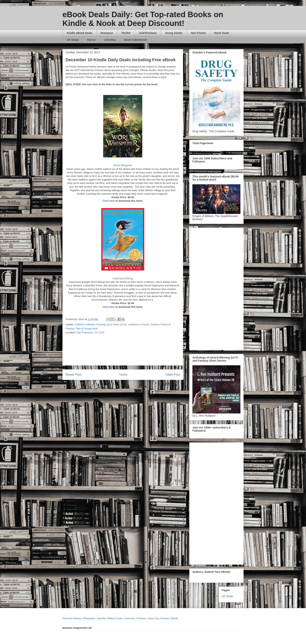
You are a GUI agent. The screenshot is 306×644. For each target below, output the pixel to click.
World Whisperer (123, 165)
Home (124, 375)
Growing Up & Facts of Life (111, 324)
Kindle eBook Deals (80, 33)
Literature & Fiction (139, 324)
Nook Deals (222, 33)
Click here (109, 201)
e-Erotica (110, 40)
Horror (91, 40)
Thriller (126, 33)
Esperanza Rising (123, 278)
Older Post (173, 375)
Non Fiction (198, 33)
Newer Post (73, 375)
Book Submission (136, 40)
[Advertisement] (160, 354)
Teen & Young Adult (87, 329)
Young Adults (174, 33)
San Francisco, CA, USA (90, 332)
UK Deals (73, 40)
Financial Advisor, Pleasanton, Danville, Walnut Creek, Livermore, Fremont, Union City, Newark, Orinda (120, 618)
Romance (107, 33)
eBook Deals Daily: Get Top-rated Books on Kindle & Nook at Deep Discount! (143, 19)
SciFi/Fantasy (148, 33)
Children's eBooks (85, 324)
